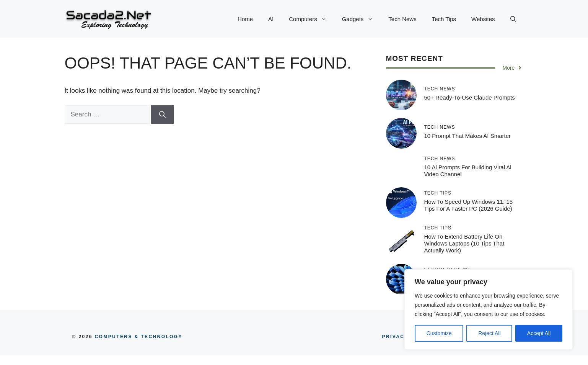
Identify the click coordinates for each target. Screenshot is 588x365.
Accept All (539, 333)
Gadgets (362, 19)
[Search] (162, 115)
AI (271, 19)
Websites (483, 19)
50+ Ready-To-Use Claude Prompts (470, 97)
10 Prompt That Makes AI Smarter (467, 136)
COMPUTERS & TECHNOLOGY (138, 337)
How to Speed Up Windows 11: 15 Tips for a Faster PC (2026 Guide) (469, 205)
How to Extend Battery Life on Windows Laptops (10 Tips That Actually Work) (464, 243)
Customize (439, 333)
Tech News (402, 19)
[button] (513, 19)
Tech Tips (444, 19)
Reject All (489, 333)
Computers (311, 19)
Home (245, 19)
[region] (489, 309)
